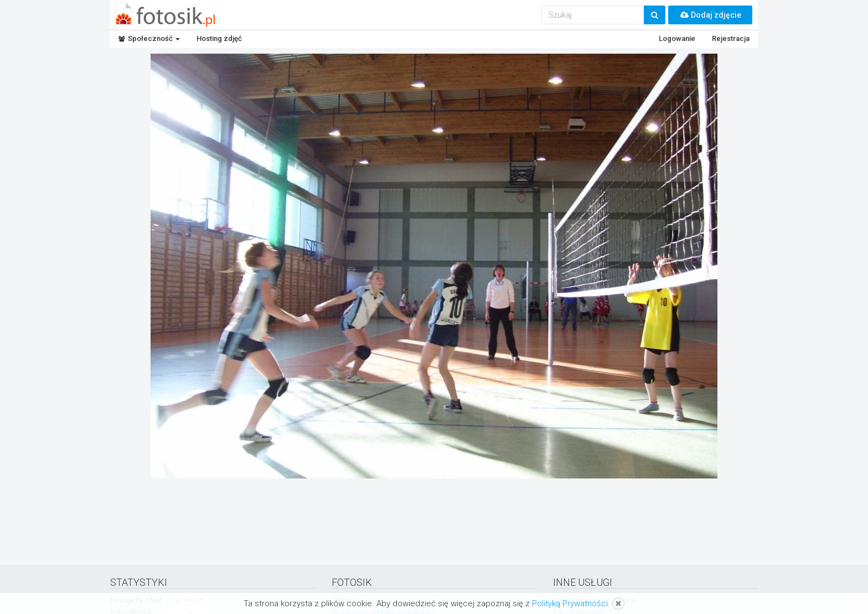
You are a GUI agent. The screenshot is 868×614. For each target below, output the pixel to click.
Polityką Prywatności (570, 603)
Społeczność (149, 38)
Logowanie (677, 38)
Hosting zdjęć (219, 38)
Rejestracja (731, 38)
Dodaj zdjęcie (710, 15)
